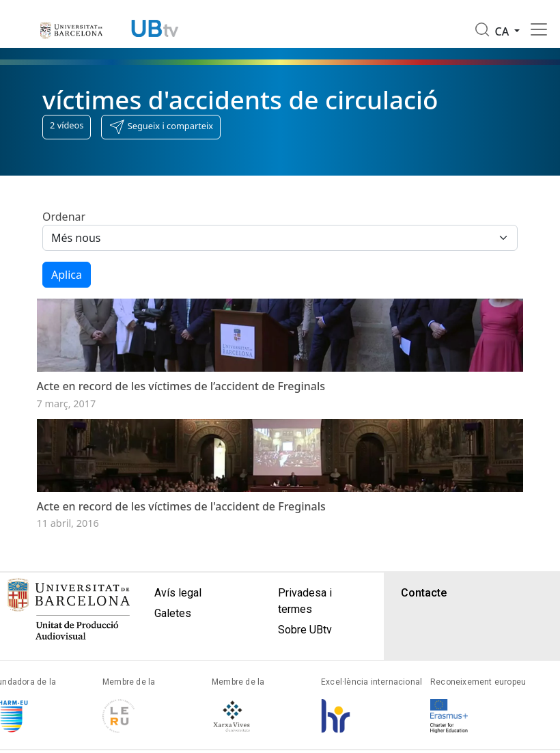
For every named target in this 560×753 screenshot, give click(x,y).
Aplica (67, 275)
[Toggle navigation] (539, 29)
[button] (161, 127)
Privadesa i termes (305, 623)
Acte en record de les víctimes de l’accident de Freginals (181, 397)
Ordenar (64, 217)
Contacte (424, 615)
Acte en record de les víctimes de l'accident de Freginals (181, 528)
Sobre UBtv (305, 652)
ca (504, 31)
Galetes (173, 635)
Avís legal (178, 615)
